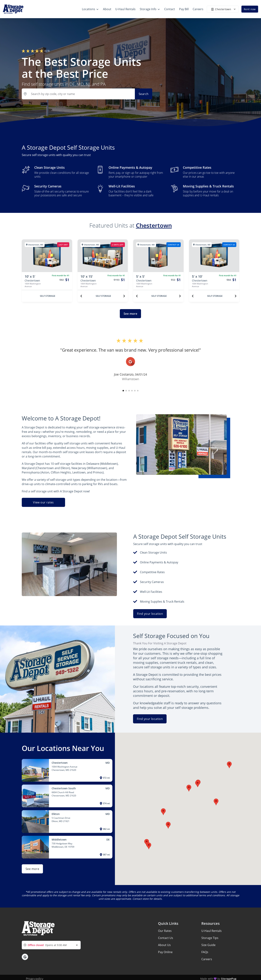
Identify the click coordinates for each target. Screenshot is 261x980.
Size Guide (208, 945)
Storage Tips (210, 938)
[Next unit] (124, 296)
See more (130, 314)
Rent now (250, 9)
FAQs (205, 952)
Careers (207, 959)
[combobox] (51, 945)
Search (144, 94)
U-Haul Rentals (212, 931)
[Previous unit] (81, 296)
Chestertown (154, 225)
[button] (123, 391)
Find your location (150, 614)
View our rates (43, 502)
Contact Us (166, 938)
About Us (164, 945)
